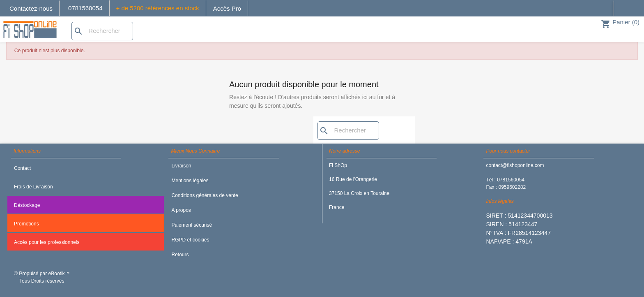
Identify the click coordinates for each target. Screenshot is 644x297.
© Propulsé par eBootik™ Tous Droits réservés (42, 277)
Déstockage (27, 205)
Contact (22, 168)
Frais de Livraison (33, 187)
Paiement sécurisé (192, 225)
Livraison (181, 166)
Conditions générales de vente (205, 195)
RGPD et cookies (190, 240)
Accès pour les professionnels (47, 242)
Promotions (26, 224)
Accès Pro (227, 8)
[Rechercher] (102, 31)
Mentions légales (190, 181)
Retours (180, 255)
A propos (181, 210)
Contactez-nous (31, 8)
